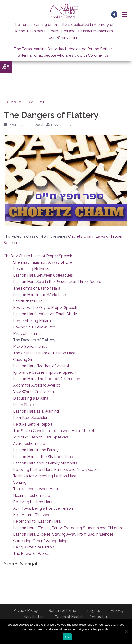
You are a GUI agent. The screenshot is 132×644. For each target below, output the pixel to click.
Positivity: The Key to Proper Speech (45, 308)
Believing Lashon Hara (33, 502)
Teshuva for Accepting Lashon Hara (45, 476)
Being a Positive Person (34, 547)
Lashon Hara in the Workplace (39, 295)
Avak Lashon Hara (29, 444)
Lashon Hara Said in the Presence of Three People (57, 282)
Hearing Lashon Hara (32, 496)
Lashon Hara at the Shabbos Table (44, 457)
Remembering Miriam (32, 321)
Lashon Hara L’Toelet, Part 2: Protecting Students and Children (67, 528)
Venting (20, 482)
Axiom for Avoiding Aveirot (36, 385)
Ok (67, 637)
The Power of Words (31, 554)
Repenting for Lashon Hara (37, 521)
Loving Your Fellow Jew (34, 327)
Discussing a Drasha (31, 398)
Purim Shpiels (25, 405)
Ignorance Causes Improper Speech (45, 372)
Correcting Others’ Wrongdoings (41, 541)
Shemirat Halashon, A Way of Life (43, 262)
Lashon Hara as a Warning (36, 411)
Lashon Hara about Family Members (45, 463)
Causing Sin (23, 360)
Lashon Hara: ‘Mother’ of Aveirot (41, 366)
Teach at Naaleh (69, 617)
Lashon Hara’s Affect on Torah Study (45, 314)
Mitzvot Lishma (27, 334)
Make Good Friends (30, 346)
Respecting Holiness (31, 269)
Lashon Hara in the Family (36, 450)
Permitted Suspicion (31, 418)
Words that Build (28, 301)
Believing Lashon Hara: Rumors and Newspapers (56, 470)
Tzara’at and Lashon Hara (36, 489)
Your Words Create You (33, 392)
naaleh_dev (61, 125)
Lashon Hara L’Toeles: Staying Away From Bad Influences (63, 534)
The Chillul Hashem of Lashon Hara (44, 353)
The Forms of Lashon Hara (37, 288)
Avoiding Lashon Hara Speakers (41, 437)
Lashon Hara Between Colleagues (43, 275)
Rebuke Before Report (33, 424)
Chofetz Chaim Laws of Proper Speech (38, 256)
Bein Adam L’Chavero (32, 515)
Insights (93, 611)
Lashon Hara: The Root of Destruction (47, 379)
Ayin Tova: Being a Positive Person (43, 508)
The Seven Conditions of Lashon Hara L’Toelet (54, 431)
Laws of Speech (25, 102)
